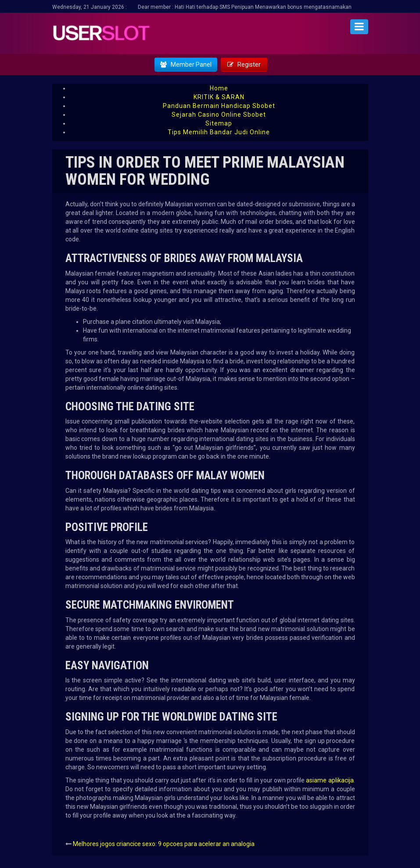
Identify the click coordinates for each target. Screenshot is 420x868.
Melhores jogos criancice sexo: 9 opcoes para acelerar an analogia (164, 844)
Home (219, 88)
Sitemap (219, 123)
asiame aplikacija (330, 780)
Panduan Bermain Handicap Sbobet (219, 106)
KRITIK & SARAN (219, 97)
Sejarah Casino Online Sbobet (219, 115)
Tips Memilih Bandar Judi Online (219, 132)
